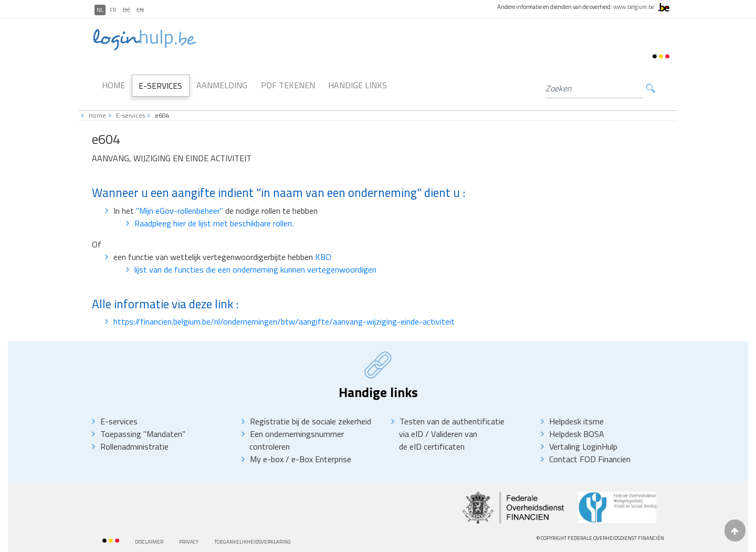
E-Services (160, 86)
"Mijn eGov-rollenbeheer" (181, 211)
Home (113, 85)
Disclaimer (149, 542)
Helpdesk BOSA (577, 434)
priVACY (189, 542)
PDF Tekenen (288, 85)
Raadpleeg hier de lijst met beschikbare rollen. (214, 223)
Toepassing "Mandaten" (143, 434)
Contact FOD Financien (590, 459)
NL (100, 10)
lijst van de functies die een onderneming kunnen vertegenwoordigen (255, 269)
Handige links (358, 85)
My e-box (267, 459)
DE (127, 10)
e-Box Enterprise (321, 459)
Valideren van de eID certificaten (438, 440)
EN (140, 10)
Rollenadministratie (134, 446)
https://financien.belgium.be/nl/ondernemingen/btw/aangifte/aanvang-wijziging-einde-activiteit (284, 321)
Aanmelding (222, 85)
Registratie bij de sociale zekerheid (311, 421)
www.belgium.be (634, 7)
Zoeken (650, 88)
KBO (323, 257)
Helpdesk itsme (576, 421)
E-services (130, 115)
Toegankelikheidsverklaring (253, 542)
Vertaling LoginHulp (583, 446)
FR (113, 10)
